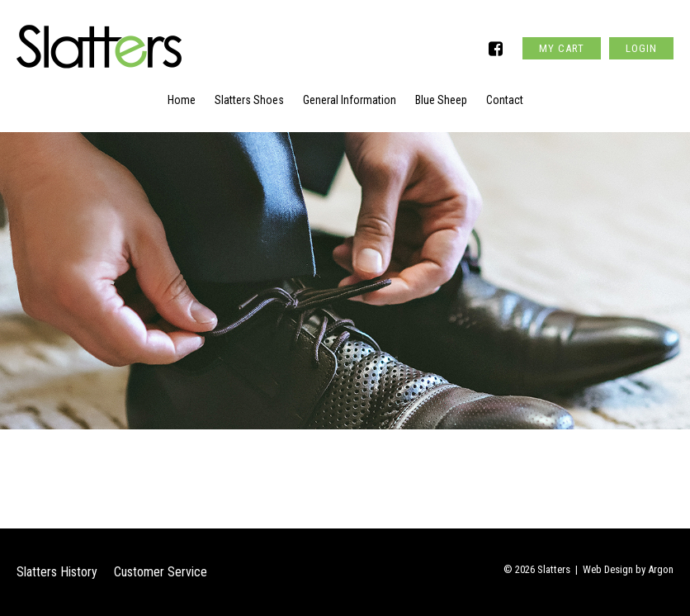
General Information (350, 100)
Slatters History (57, 572)
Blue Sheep (441, 100)
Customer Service (161, 572)
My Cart (562, 48)
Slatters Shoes (249, 100)
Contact (505, 100)
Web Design (608, 569)
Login (641, 48)
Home (182, 100)
